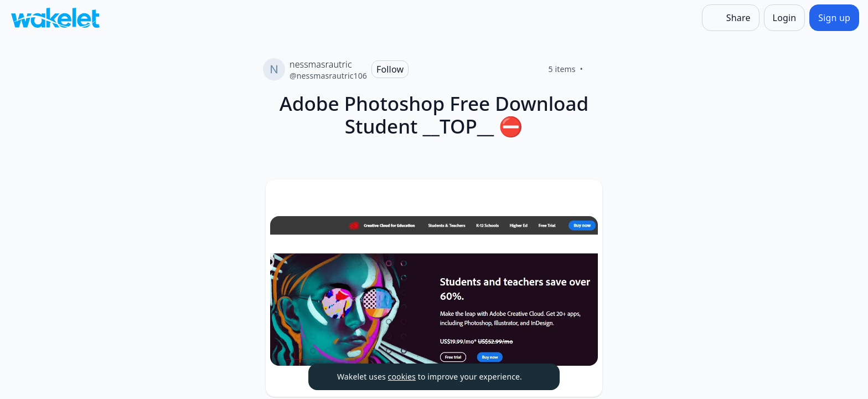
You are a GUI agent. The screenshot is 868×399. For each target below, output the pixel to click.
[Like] (596, 69)
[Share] (731, 18)
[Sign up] (834, 18)
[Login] (785, 18)
